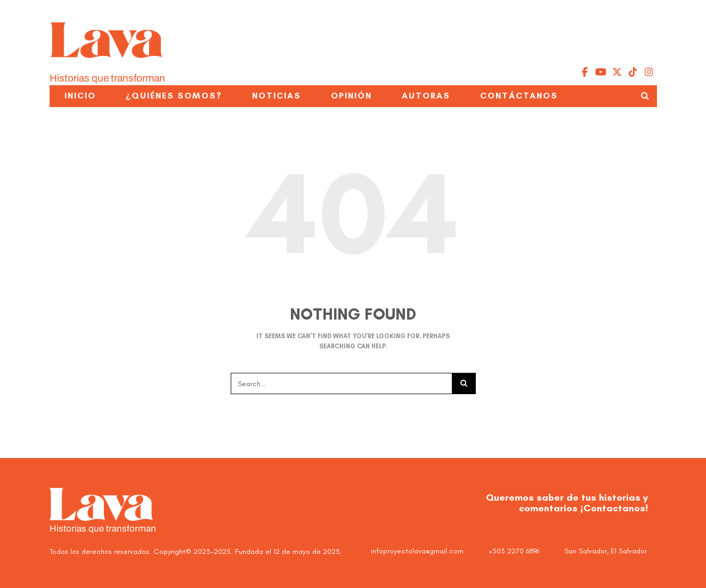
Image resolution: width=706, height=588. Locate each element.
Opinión (351, 96)
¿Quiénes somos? (174, 96)
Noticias (277, 96)
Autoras (426, 96)
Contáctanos (519, 96)
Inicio (80, 96)
